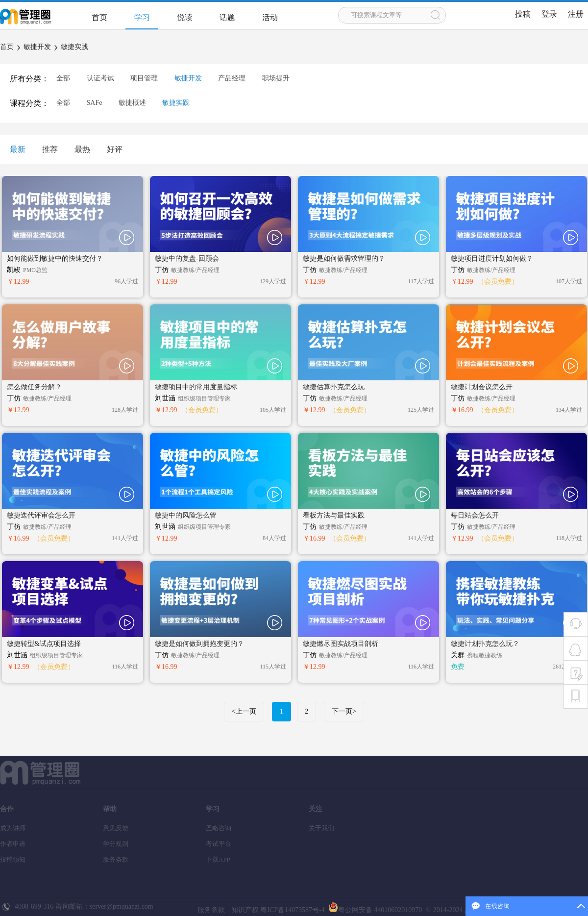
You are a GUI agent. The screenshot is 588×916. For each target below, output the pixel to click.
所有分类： (29, 79)
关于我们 (321, 828)
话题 (227, 17)
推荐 (50, 149)
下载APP (218, 859)
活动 (270, 17)
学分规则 (116, 844)
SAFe (95, 103)
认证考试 (100, 78)
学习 (142, 17)
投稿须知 (13, 859)
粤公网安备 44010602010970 (374, 910)
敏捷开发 (37, 47)
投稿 (523, 14)
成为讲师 (13, 828)
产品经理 (232, 78)
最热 (82, 149)
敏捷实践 (74, 47)
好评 (115, 149)
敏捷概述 (132, 103)
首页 (99, 17)
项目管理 (144, 78)
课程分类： (29, 103)
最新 (18, 149)
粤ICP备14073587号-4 (292, 910)
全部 (63, 78)
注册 (576, 14)
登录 (549, 14)
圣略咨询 (219, 828)
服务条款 (116, 859)
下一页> (344, 711)
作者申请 (13, 844)
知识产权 (245, 910)
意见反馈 (116, 828)
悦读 (185, 17)
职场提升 (276, 78)
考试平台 (219, 844)
